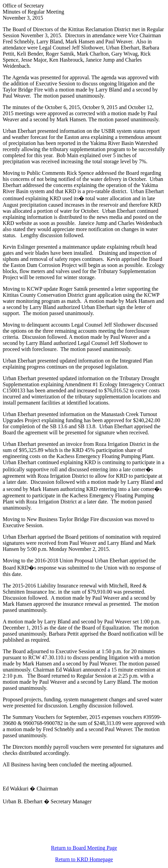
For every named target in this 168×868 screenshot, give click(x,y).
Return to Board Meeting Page (84, 848)
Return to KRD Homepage (84, 859)
